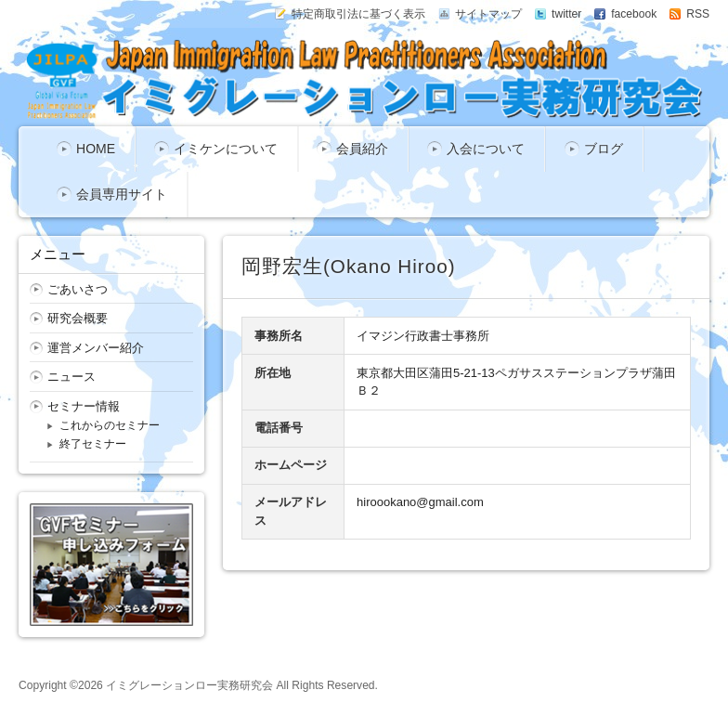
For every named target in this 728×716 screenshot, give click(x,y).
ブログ (604, 149)
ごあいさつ (78, 289)
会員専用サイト (122, 194)
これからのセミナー (110, 425)
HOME (96, 149)
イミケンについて (226, 149)
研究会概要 (78, 318)
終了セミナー (93, 444)
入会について (486, 149)
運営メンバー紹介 (96, 348)
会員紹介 (362, 149)
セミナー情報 (84, 406)
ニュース (71, 377)
